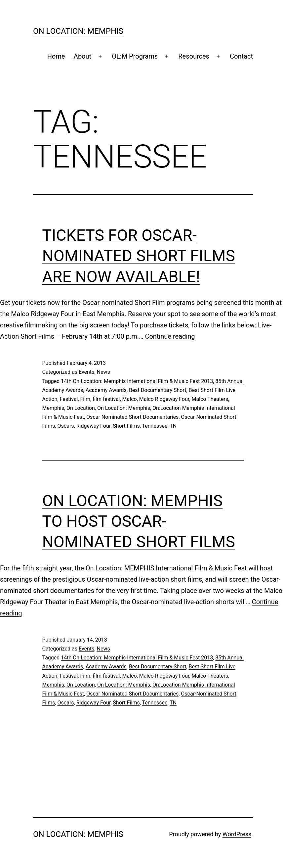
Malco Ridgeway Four (164, 399)
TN (173, 426)
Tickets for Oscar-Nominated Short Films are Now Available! (139, 256)
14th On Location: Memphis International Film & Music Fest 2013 (137, 381)
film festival (106, 399)
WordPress (237, 834)
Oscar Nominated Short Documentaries (132, 417)
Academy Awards (106, 390)
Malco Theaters (210, 399)
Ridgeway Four (93, 426)
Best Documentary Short (158, 390)
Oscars (66, 426)
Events (86, 372)
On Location (81, 408)
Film (85, 399)
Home (56, 56)
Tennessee (155, 426)
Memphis (53, 408)
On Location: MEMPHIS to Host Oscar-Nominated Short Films (139, 521)
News (103, 372)
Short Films (126, 426)
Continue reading (170, 336)
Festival (69, 399)
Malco (130, 399)
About (82, 56)
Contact (241, 56)
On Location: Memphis (78, 31)
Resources (194, 56)
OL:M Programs (135, 56)
